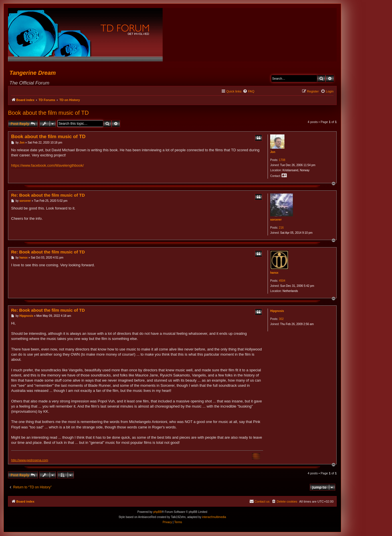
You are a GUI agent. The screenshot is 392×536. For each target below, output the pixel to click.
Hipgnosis (277, 311)
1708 (282, 160)
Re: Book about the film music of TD (48, 195)
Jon (273, 152)
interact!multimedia (214, 517)
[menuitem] (248, 91)
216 (281, 228)
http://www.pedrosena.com (30, 460)
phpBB (157, 512)
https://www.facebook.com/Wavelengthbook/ (48, 165)
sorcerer (276, 220)
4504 (282, 281)
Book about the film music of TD (48, 113)
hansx (274, 273)
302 (281, 319)
